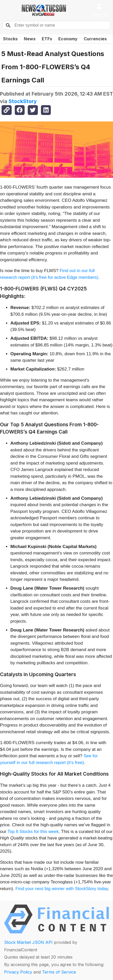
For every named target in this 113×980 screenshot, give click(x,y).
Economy (68, 39)
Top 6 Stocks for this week (33, 832)
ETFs (47, 39)
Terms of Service (59, 972)
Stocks (10, 39)
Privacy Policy (18, 972)
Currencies (95, 39)
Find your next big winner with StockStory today (62, 889)
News (30, 39)
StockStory (23, 101)
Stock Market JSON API (28, 942)
